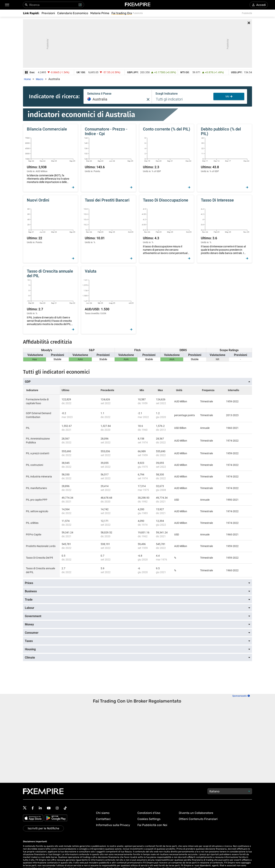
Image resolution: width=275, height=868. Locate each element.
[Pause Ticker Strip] (26, 72)
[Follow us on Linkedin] (40, 808)
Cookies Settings (149, 819)
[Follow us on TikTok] (65, 808)
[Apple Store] (34, 818)
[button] (7, 5)
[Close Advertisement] (249, 23)
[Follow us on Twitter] (25, 808)
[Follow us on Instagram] (57, 808)
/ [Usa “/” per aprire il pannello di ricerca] (80, 5)
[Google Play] (56, 818)
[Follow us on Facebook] (33, 808)
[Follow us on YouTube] (49, 808)
